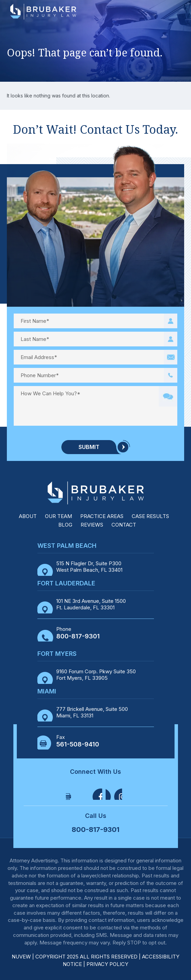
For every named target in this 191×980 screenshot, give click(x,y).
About (28, 516)
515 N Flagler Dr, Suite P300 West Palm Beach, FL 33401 (89, 567)
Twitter (94, 792)
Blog (65, 525)
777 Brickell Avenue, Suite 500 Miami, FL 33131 (92, 712)
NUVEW (21, 957)
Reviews (92, 525)
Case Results (150, 516)
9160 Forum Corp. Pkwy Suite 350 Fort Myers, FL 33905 (96, 675)
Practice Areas (102, 516)
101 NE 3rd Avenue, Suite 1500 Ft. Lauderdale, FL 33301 (91, 604)
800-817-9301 (78, 636)
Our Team (58, 516)
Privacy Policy (107, 964)
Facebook (74, 792)
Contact (124, 525)
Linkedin (114, 792)
